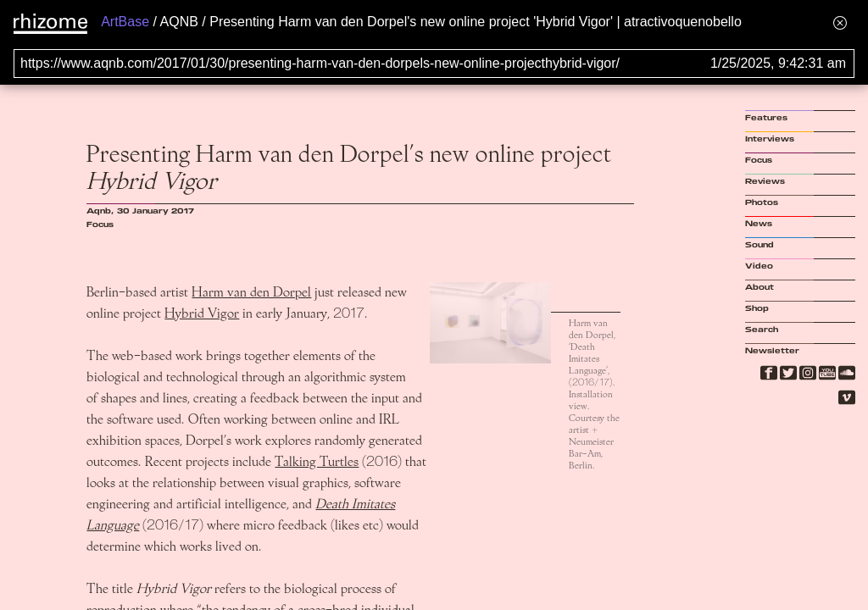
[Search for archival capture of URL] (434, 64)
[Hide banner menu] (840, 22)
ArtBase (125, 22)
